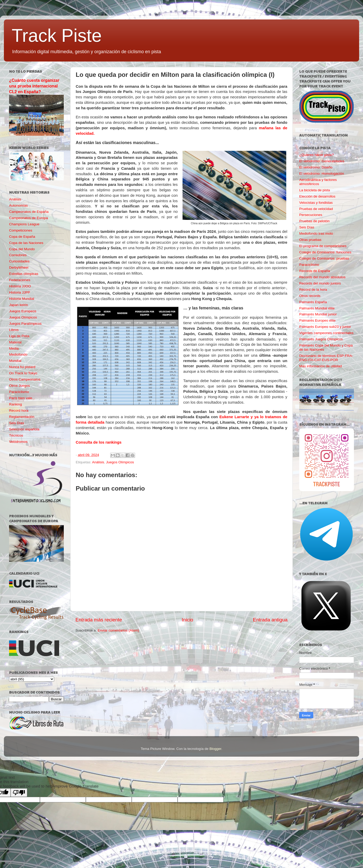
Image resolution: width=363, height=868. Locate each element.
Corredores (18, 255)
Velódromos (18, 442)
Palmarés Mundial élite (317, 308)
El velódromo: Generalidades (322, 161)
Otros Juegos (19, 386)
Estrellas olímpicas (24, 274)
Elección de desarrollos (317, 196)
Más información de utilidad (320, 366)
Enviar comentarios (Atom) (118, 630)
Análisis (98, 462)
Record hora (19, 411)
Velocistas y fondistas (316, 203)
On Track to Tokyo (23, 373)
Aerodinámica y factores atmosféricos (318, 182)
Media (14, 348)
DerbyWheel (19, 267)
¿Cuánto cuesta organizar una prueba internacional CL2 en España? (34, 86)
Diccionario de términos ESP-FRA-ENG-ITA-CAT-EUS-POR (326, 358)
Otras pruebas (310, 240)
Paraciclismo (19, 392)
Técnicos (16, 435)
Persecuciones (311, 215)
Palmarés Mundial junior (318, 314)
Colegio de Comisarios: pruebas (324, 258)
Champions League (24, 224)
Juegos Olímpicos (120, 462)
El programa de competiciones (323, 246)
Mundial (15, 361)
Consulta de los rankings (99, 442)
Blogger (215, 749)
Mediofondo (18, 354)
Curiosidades (19, 261)
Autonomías (18, 205)
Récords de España (315, 271)
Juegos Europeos (23, 311)
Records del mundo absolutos (322, 277)
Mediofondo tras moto (316, 233)
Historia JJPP (20, 292)
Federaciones (20, 280)
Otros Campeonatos (25, 379)
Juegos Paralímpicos (25, 324)
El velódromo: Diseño (316, 167)
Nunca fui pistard (22, 367)
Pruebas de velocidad (316, 209)
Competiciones (21, 230)
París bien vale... (22, 398)
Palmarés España (313, 302)
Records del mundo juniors (320, 283)
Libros (14, 330)
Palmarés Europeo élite (317, 320)
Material (15, 342)
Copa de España (22, 237)
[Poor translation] (19, 793)
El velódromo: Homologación (322, 174)
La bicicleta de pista (315, 190)
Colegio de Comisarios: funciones (325, 252)
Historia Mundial (22, 299)
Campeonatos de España (29, 212)
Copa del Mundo (22, 249)
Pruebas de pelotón (314, 221)
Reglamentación (22, 417)
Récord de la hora (313, 290)
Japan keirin (19, 305)
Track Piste (57, 36)
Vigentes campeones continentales (326, 333)
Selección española (24, 429)
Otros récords (310, 296)
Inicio (187, 620)
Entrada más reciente (99, 620)
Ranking (16, 404)
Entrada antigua (270, 620)
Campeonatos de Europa (29, 218)
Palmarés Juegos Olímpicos (321, 339)
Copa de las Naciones (26, 243)
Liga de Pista (19, 336)
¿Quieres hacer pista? (316, 155)
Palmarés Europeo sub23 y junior (325, 327)
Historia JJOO (20, 286)
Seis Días (17, 423)
